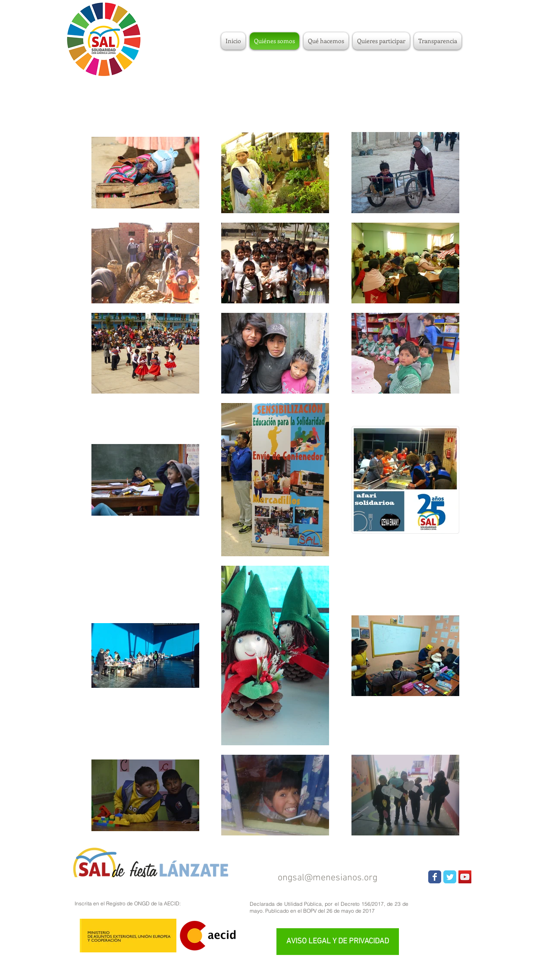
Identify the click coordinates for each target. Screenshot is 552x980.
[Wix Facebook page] (435, 877)
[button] (381, 41)
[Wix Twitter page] (450, 877)
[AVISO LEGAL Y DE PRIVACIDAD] (338, 942)
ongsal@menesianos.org (328, 878)
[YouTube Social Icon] (465, 877)
